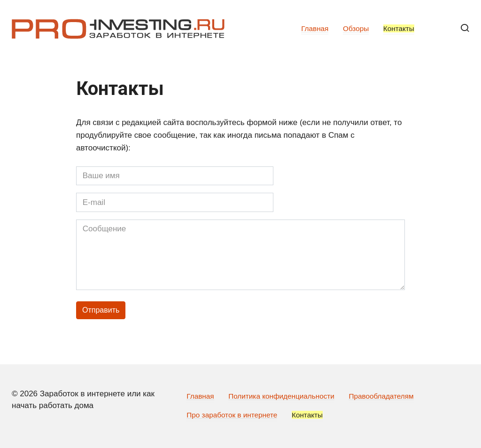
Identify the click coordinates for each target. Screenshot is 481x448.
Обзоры (356, 28)
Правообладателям (381, 396)
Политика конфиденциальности (281, 396)
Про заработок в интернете (232, 415)
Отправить (101, 310)
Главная (315, 28)
